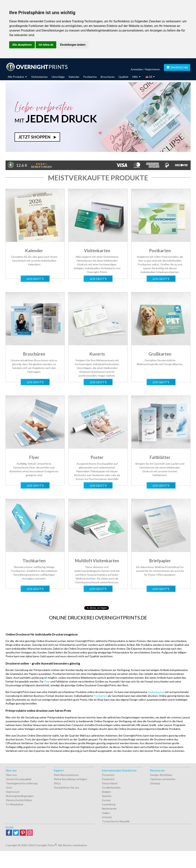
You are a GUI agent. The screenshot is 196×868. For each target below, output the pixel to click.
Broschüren (108, 77)
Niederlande (109, 808)
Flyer (47, 681)
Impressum (13, 792)
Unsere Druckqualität (19, 779)
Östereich (108, 775)
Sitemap (155, 783)
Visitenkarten (39, 77)
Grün (9, 787)
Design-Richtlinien (161, 775)
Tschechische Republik (116, 821)
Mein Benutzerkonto (66, 775)
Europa (106, 800)
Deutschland (110, 783)
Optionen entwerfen (163, 779)
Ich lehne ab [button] (46, 45)
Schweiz (107, 817)
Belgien (107, 792)
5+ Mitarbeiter (15, 804)
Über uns (11, 775)
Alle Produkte (17, 77)
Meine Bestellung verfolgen (71, 779)
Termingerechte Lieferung (22, 783)
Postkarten (90, 77)
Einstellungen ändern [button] (73, 45)
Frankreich (108, 779)
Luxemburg (109, 804)
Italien (106, 813)
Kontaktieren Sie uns (67, 787)
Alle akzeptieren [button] (22, 45)
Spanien (107, 796)
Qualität (123, 77)
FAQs (57, 783)
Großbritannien (111, 787)
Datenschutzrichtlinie (19, 800)
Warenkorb (177, 67)
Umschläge (58, 77)
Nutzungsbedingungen (20, 796)
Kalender (74, 77)
